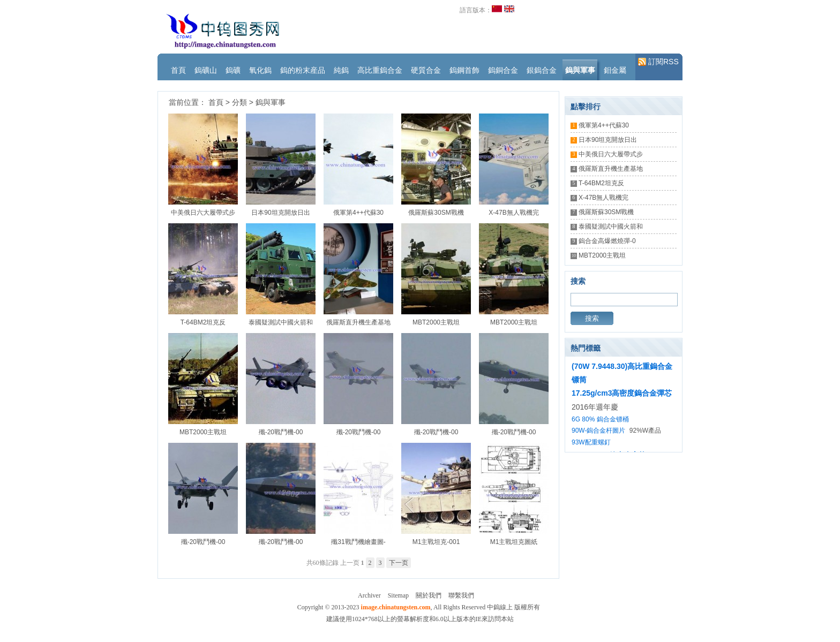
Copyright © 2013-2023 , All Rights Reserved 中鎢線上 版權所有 (419, 607)
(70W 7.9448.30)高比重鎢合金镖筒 (622, 373)
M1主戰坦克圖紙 (514, 542)
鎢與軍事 (271, 102)
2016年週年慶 (595, 407)
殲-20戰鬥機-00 (281, 432)
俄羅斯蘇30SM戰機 (436, 213)
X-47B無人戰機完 (513, 213)
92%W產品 (645, 430)
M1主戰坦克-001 (436, 542)
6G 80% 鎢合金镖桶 (600, 419)
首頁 (216, 102)
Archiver (369, 595)
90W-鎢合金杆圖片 (598, 430)
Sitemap (398, 595)
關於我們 (429, 595)
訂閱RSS (658, 62)
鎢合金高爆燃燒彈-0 (607, 241)
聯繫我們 (461, 595)
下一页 (399, 563)
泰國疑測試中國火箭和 (281, 322)
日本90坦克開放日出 (280, 213)
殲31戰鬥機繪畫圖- (358, 542)
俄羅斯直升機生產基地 (358, 322)
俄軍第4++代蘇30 (358, 213)
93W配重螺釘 (591, 442)
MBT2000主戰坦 (436, 322)
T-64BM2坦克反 (203, 322)
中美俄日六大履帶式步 (203, 213)
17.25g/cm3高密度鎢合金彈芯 (622, 393)
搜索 (592, 318)
